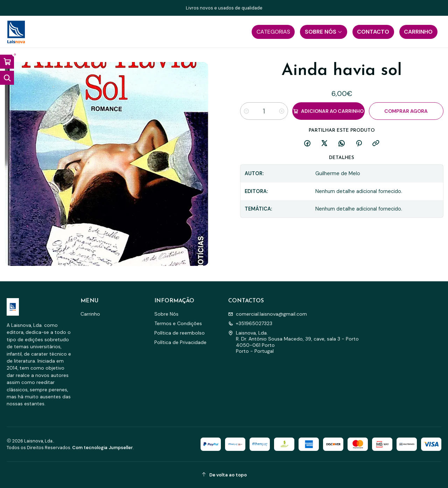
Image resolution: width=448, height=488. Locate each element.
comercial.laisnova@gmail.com (268, 314)
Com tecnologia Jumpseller (103, 448)
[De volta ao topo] (224, 475)
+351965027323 (250, 323)
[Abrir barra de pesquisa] (7, 78)
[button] (273, 32)
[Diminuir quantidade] (246, 111)
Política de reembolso (180, 333)
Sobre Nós (166, 314)
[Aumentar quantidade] (282, 111)
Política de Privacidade (180, 342)
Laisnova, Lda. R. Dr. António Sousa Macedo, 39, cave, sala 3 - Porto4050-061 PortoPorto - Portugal (293, 342)
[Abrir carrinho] (7, 62)
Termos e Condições (178, 323)
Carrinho (90, 314)
